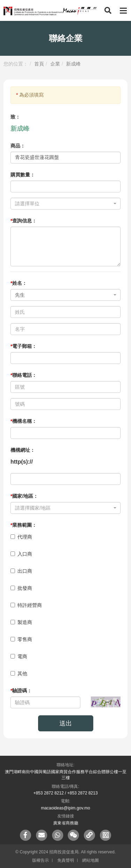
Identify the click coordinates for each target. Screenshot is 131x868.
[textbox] (63, 204)
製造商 (21, 622)
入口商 (21, 554)
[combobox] (65, 204)
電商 (19, 656)
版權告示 (41, 860)
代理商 (21, 537)
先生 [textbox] (20, 295)
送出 (66, 723)
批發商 (21, 588)
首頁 (39, 64)
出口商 (21, 571)
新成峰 (73, 64)
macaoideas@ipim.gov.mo (65, 808)
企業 (55, 64)
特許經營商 (26, 605)
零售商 (21, 639)
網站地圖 (90, 860)
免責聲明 (66, 860)
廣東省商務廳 (66, 823)
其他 (19, 673)
